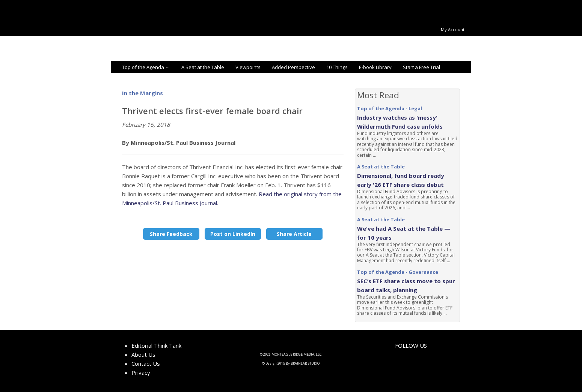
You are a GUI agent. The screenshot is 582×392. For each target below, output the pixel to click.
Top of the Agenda (146, 67)
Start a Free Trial (421, 67)
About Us (143, 354)
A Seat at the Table (203, 67)
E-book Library (375, 67)
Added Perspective (293, 67)
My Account (453, 29)
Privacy (141, 372)
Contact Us (146, 363)
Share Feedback (171, 234)
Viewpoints (248, 67)
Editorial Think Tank (156, 345)
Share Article (294, 234)
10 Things (337, 67)
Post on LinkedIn (233, 234)
